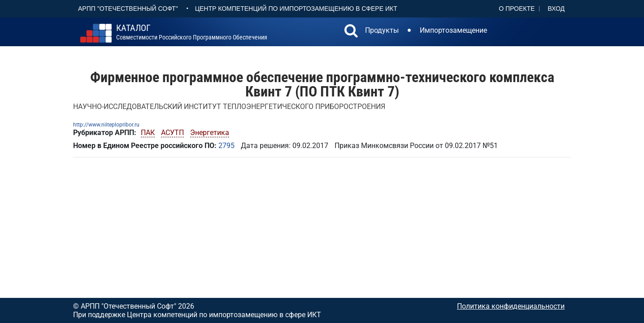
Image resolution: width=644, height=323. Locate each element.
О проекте (517, 9)
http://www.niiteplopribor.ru (106, 125)
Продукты (382, 30)
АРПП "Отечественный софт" (128, 9)
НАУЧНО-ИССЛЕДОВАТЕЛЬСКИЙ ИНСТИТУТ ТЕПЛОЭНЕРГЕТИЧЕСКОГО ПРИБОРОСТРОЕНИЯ (229, 107)
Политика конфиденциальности (511, 306)
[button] (351, 32)
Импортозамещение (453, 30)
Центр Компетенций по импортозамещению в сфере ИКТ (296, 9)
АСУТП (172, 133)
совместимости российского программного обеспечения (192, 32)
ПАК (148, 133)
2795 (226, 146)
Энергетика (210, 133)
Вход (556, 9)
